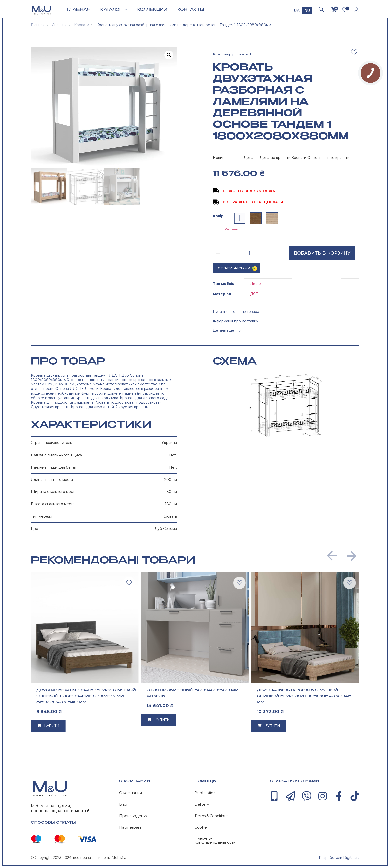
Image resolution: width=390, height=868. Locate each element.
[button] (332, 556)
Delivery (202, 804)
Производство (133, 816)
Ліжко (256, 284)
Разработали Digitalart (339, 858)
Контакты (191, 10)
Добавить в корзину (322, 253)
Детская (251, 158)
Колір (218, 216)
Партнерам (130, 827)
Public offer (205, 793)
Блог (124, 804)
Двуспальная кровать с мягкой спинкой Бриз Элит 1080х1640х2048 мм (304, 696)
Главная (79, 10)
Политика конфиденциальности (215, 841)
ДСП (254, 294)
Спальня (59, 25)
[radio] (240, 218)
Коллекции (152, 10)
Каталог (114, 10)
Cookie (201, 827)
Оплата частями (234, 268)
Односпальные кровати (329, 158)
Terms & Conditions (211, 816)
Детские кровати (275, 158)
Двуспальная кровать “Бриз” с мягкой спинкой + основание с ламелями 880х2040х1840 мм (86, 696)
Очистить (231, 230)
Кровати (82, 25)
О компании (130, 793)
